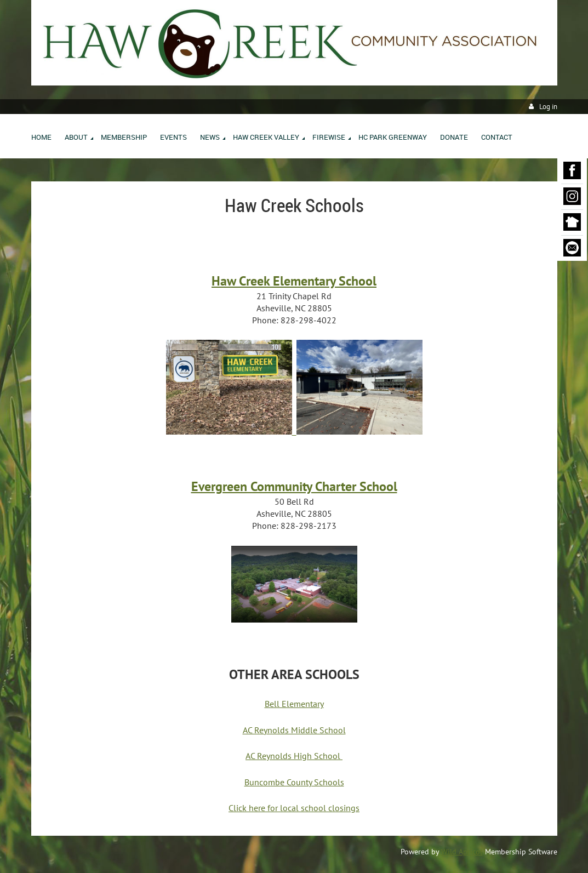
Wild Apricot (462, 852)
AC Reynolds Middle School (294, 730)
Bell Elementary (294, 704)
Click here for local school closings (294, 808)
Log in (548, 107)
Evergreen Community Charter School (294, 486)
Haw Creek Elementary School (294, 281)
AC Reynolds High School (294, 756)
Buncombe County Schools (294, 782)
